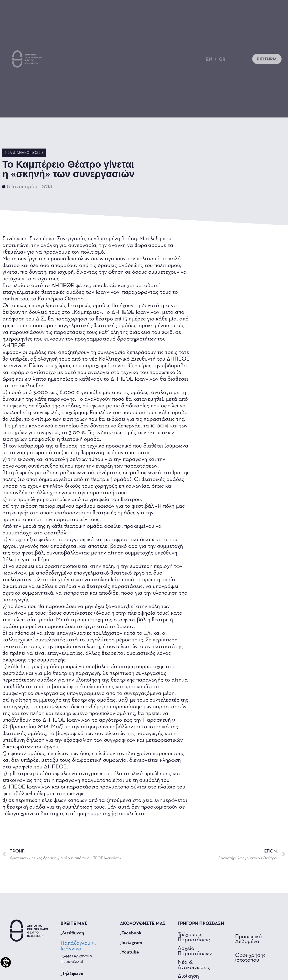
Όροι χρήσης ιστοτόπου (250, 958)
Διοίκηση (188, 976)
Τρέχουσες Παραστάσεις (194, 937)
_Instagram (131, 943)
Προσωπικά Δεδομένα (249, 939)
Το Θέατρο (172, 56)
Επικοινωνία (165, 61)
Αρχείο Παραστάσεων (195, 951)
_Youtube (129, 952)
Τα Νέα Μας (124, 56)
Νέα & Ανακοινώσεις (24, 153)
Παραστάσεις (72, 56)
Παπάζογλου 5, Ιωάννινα (78, 946)
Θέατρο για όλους (90, 61)
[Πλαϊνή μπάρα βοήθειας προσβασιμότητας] (6, 962)
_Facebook (131, 933)
